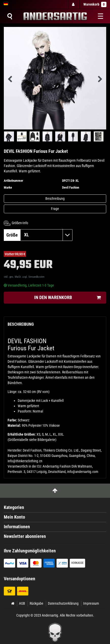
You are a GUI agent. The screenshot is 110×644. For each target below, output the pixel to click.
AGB (22, 603)
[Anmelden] (74, 4)
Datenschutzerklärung (63, 603)
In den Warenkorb (68, 298)
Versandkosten (36, 277)
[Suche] (10, 16)
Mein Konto (14, 517)
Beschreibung (55, 199)
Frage (55, 209)
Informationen (17, 527)
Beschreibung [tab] (21, 324)
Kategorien (14, 507)
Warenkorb (95, 4)
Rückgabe (36, 603)
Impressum (91, 603)
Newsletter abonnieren (25, 536)
